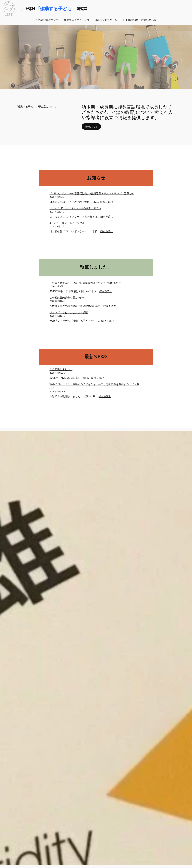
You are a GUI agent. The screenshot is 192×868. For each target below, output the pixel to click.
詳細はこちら (92, 126)
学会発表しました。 (61, 369)
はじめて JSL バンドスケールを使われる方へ (75, 208)
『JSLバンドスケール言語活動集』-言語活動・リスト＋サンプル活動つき (92, 193)
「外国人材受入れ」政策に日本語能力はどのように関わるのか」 (86, 283)
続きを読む (107, 202)
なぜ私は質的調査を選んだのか (67, 298)
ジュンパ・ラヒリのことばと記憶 (69, 312)
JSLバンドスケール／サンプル (67, 223)
